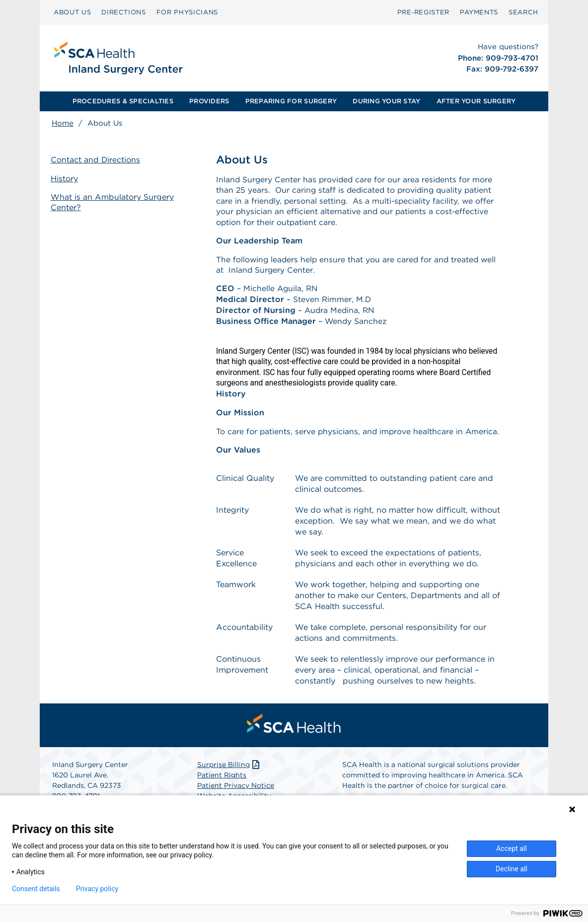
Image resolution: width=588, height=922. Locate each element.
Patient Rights (222, 779)
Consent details (36, 889)
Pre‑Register (423, 12)
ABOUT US (72, 12)
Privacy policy (97, 889)
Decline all (512, 869)
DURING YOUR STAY (386, 101)
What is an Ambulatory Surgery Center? (113, 202)
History (65, 179)
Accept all (512, 848)
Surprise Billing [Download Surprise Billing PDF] (229, 769)
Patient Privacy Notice (236, 790)
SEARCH (523, 12)
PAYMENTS (479, 12)
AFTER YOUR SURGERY (476, 101)
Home (63, 123)
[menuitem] (72, 12)
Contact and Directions (97, 160)
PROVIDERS (209, 101)
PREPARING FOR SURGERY (291, 101)
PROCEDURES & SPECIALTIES (123, 101)
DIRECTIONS (124, 12)
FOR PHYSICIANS (187, 12)
